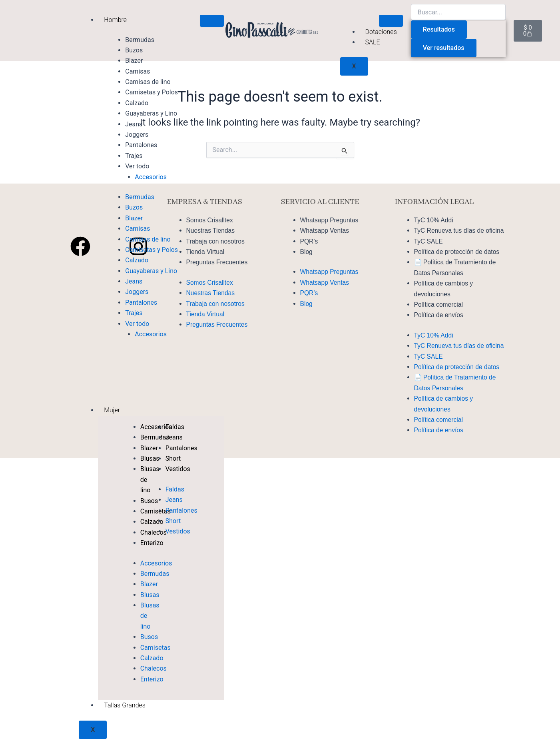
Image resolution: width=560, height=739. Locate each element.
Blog (307, 252)
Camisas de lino (148, 82)
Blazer (134, 61)
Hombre (115, 20)
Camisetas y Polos (151, 92)
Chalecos (153, 668)
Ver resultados (444, 48)
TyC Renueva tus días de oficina (460, 231)
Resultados (439, 29)
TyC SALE (429, 241)
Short (173, 458)
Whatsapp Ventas (325, 231)
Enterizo (152, 679)
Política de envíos (439, 315)
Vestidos (178, 469)
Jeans (134, 124)
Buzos (134, 50)
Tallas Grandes (125, 705)
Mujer (112, 410)
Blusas (150, 595)
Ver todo (137, 166)
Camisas (138, 71)
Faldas (175, 489)
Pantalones (141, 145)
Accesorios (151, 177)
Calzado (137, 103)
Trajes (134, 156)
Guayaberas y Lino (151, 113)
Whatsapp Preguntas (330, 220)
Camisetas (155, 648)
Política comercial (439, 305)
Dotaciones (381, 32)
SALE (373, 42)
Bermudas (140, 40)
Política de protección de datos (458, 252)
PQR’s (309, 241)
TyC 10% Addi (434, 220)
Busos (149, 637)
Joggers (137, 135)
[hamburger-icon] (212, 21)
